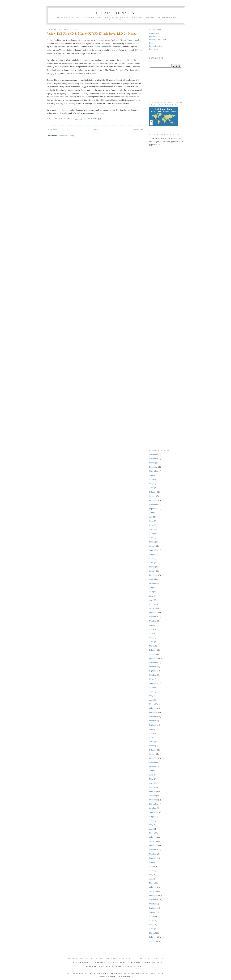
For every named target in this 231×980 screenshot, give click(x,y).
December (153, 467)
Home (95, 130)
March (152, 463)
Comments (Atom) (66, 136)
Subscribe (153, 37)
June (151, 521)
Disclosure (154, 49)
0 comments (90, 119)
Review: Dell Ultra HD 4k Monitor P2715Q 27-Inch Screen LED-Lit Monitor (92, 34)
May (151, 484)
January (152, 496)
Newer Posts (52, 130)
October (153, 583)
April (151, 488)
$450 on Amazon (101, 47)
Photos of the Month (158, 40)
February (153, 492)
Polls (151, 43)
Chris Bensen (116, 13)
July (151, 479)
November (154, 454)
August (152, 475)
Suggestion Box (156, 46)
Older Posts (138, 130)
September (154, 508)
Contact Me (154, 33)
